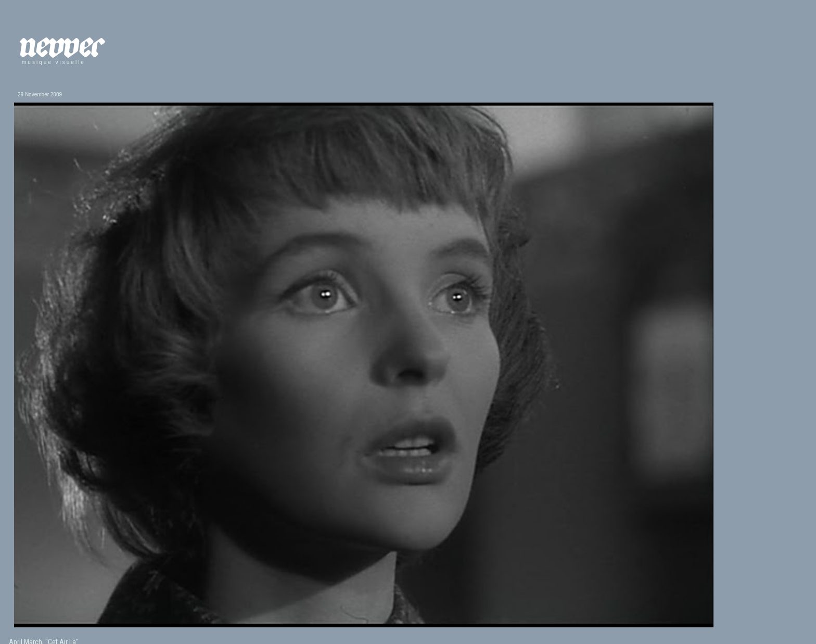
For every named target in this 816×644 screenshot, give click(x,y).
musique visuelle (54, 62)
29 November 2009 (40, 94)
